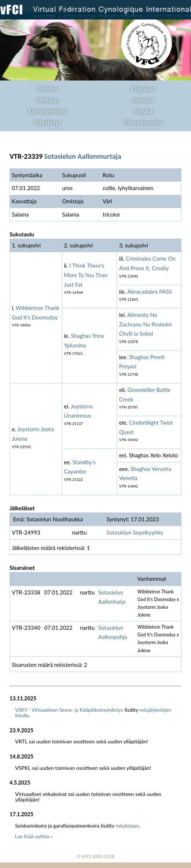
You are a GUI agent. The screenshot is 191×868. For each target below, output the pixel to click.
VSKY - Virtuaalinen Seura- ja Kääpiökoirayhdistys (69, 710)
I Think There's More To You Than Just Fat (86, 275)
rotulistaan (127, 826)
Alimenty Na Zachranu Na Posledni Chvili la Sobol (145, 324)
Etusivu (48, 89)
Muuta (143, 111)
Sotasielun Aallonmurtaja (83, 156)
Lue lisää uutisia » (34, 836)
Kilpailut (143, 89)
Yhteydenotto (143, 123)
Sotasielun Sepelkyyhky (135, 532)
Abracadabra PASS (149, 292)
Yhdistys (48, 100)
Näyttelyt (48, 123)
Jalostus (143, 100)
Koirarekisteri (48, 111)
